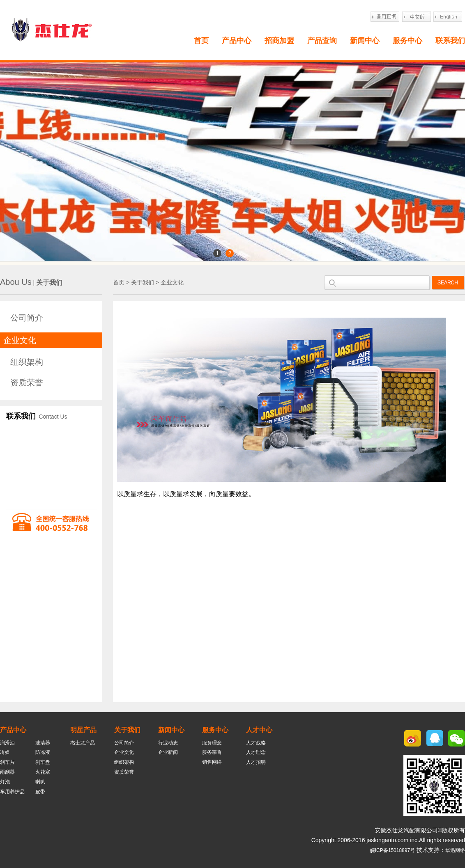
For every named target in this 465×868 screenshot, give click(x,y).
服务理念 (212, 743)
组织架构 (27, 362)
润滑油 (7, 743)
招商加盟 (279, 41)
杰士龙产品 (83, 743)
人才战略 (256, 743)
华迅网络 (455, 850)
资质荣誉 (27, 382)
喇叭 (40, 782)
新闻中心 (365, 41)
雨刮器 (7, 772)
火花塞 (43, 772)
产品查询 (322, 41)
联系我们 (450, 41)
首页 (201, 41)
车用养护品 (12, 792)
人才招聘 (256, 762)
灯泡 (5, 782)
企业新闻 (168, 752)
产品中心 (237, 41)
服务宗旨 (212, 752)
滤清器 (43, 743)
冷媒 (5, 752)
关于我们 (143, 282)
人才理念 (256, 752)
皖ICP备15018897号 (392, 850)
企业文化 (20, 340)
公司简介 (27, 318)
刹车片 (7, 762)
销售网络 (212, 762)
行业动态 (168, 743)
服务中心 (407, 41)
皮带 (40, 792)
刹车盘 (43, 762)
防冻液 (43, 752)
